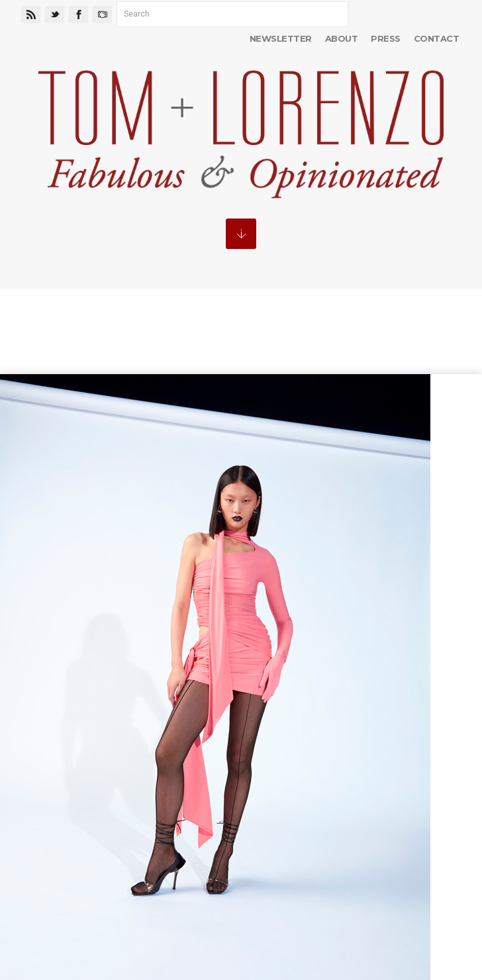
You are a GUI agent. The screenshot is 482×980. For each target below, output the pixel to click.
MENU (241, 234)
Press (385, 38)
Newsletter (281, 38)
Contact (436, 38)
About (341, 38)
